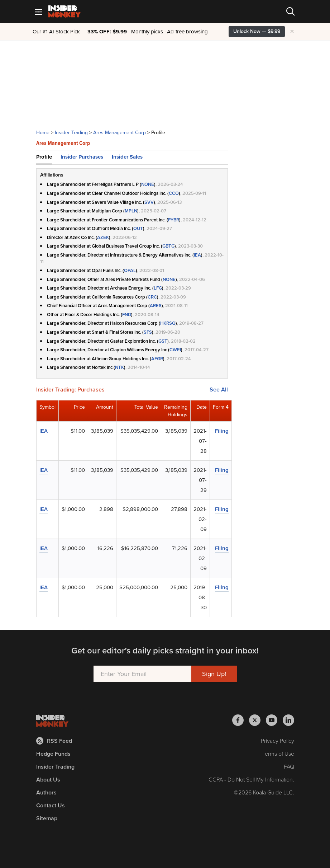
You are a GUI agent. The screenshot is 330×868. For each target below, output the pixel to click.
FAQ (289, 767)
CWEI (175, 350)
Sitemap (47, 818)
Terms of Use (278, 754)
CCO (174, 193)
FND (127, 315)
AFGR (157, 359)
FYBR (174, 220)
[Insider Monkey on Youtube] (274, 720)
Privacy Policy (278, 741)
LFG (158, 288)
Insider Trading (71, 133)
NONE (148, 184)
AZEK (103, 237)
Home (43, 133)
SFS (148, 332)
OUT (138, 228)
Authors (46, 792)
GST (163, 341)
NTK (119, 367)
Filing (222, 431)
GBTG (168, 246)
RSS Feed (54, 741)
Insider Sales (127, 157)
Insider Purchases (82, 157)
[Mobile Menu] (38, 11)
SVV (149, 202)
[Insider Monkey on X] (257, 720)
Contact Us (51, 805)
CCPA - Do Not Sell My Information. (251, 780)
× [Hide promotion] (292, 32)
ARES (156, 306)
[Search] (291, 11)
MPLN (131, 211)
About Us (48, 780)
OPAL (130, 270)
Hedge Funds (53, 754)
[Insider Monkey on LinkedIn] (288, 720)
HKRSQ (168, 323)
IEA (197, 255)
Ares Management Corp (119, 133)
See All (219, 390)
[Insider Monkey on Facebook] (241, 720)
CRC (152, 297)
